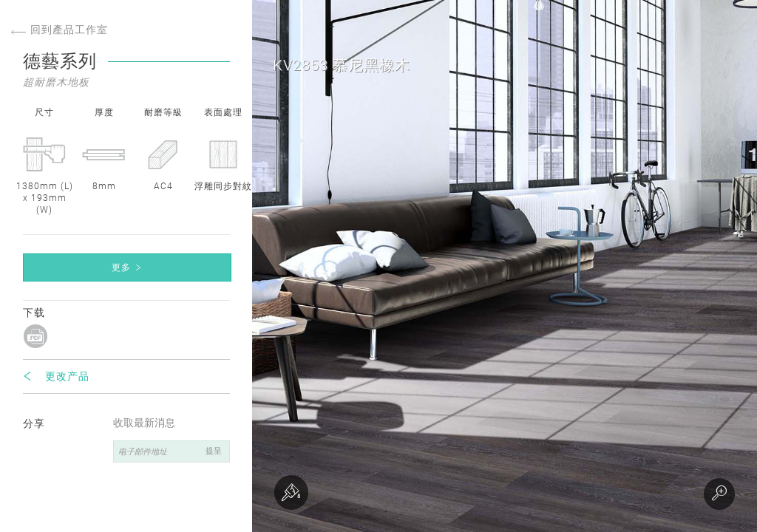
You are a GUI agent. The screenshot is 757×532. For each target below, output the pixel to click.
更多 (121, 267)
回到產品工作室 (60, 30)
